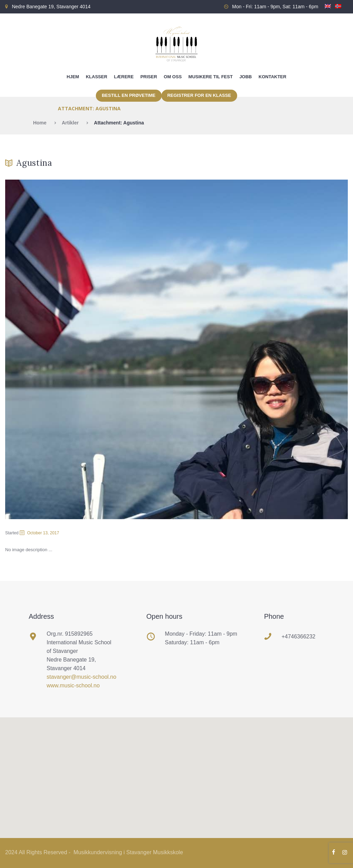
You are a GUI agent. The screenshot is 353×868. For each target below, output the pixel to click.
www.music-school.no (73, 685)
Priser (149, 77)
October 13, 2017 (43, 533)
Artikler (70, 123)
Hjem (73, 77)
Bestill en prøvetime (129, 95)
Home (40, 123)
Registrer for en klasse (199, 95)
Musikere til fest (211, 77)
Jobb (245, 77)
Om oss (173, 77)
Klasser (97, 77)
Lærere (124, 77)
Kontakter (273, 77)
